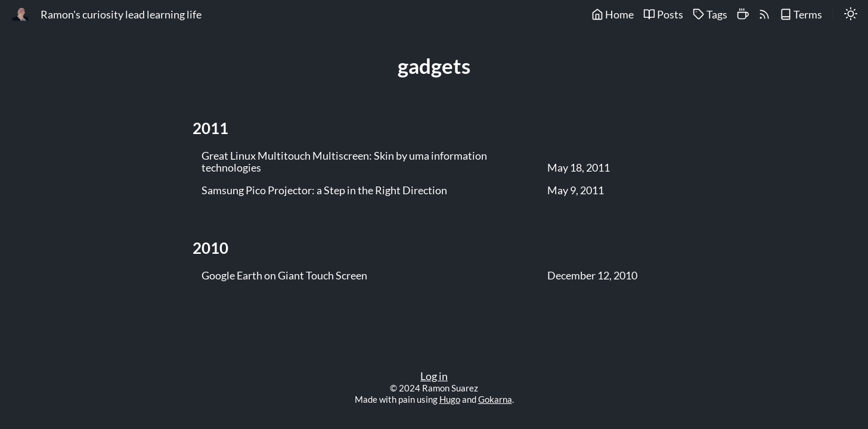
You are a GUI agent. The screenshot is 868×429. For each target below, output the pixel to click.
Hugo (450, 399)
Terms (801, 15)
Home (613, 15)
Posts (663, 15)
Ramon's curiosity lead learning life (121, 15)
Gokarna (495, 399)
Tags (710, 15)
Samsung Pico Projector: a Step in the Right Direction (324, 191)
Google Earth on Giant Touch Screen (284, 276)
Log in (434, 376)
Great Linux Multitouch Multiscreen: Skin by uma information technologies (344, 162)
